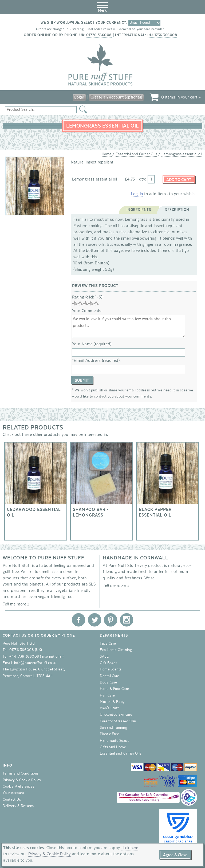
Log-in (137, 194)
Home (107, 154)
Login (79, 97)
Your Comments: (87, 311)
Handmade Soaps (115, 741)
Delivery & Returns (18, 806)
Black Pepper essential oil (167, 491)
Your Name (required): (92, 344)
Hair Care (107, 695)
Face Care (108, 644)
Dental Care (110, 676)
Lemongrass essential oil (182, 154)
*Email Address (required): (96, 361)
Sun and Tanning (113, 728)
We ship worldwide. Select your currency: (84, 23)
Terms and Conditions (21, 774)
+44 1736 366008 (162, 35)
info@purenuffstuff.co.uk (35, 663)
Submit (82, 380)
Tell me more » (16, 604)
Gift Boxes (109, 663)
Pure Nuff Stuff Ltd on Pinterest (111, 620)
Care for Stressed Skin (118, 721)
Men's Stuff (109, 708)
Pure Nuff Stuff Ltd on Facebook (78, 620)
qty (142, 179)
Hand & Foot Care (115, 689)
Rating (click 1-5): (88, 297)
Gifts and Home (113, 747)
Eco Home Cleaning (116, 650)
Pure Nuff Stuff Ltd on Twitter (94, 620)
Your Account (13, 793)
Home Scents (111, 670)
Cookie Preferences (19, 787)
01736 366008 (99, 35)
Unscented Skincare (116, 715)
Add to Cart (179, 180)
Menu (102, 6)
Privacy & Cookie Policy (22, 780)
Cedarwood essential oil (36, 491)
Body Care (109, 682)
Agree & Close (175, 855)
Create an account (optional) (116, 97)
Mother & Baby (112, 702)
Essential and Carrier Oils (136, 154)
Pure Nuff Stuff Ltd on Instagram (127, 620)
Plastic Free (109, 734)
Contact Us (12, 800)
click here (130, 848)
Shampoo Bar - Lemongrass (102, 491)
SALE (104, 657)
